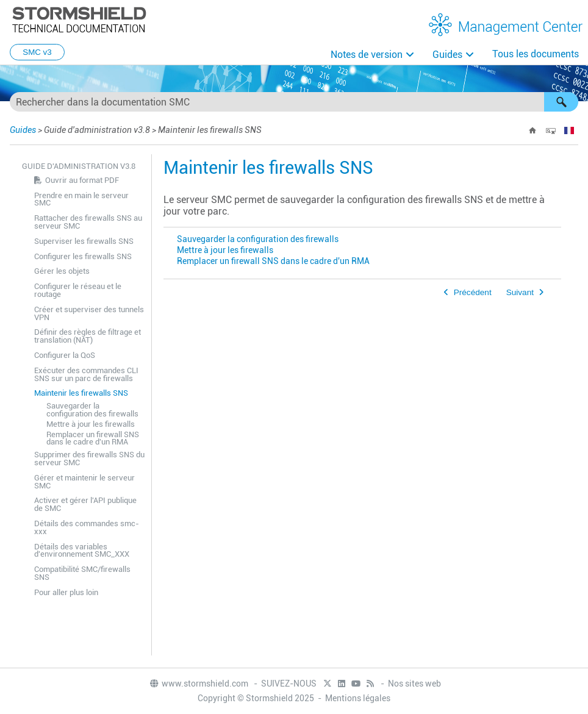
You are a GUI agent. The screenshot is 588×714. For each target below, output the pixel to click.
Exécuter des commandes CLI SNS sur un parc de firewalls (86, 374)
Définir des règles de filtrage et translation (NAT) (88, 336)
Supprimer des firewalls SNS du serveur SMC (89, 459)
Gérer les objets (62, 271)
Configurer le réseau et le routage (78, 290)
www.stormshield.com (199, 684)
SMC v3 (37, 52)
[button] (561, 102)
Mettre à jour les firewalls (91, 424)
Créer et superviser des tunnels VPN (89, 313)
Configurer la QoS (65, 355)
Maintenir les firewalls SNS (81, 393)
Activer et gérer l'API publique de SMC (85, 504)
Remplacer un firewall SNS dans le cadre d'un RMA (93, 438)
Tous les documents (536, 54)
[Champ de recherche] (294, 102)
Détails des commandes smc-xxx (87, 527)
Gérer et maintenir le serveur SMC (84, 482)
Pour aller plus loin (66, 592)
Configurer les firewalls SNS (83, 256)
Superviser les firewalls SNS (84, 241)
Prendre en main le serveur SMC (81, 199)
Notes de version (367, 55)
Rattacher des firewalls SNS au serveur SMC (88, 222)
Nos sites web (414, 684)
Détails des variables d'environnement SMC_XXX (82, 551)
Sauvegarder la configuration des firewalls (92, 410)
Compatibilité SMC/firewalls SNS (82, 573)
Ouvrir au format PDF (82, 180)
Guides (447, 55)
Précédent (473, 292)
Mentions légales (358, 698)
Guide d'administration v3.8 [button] (79, 166)
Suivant (520, 292)
